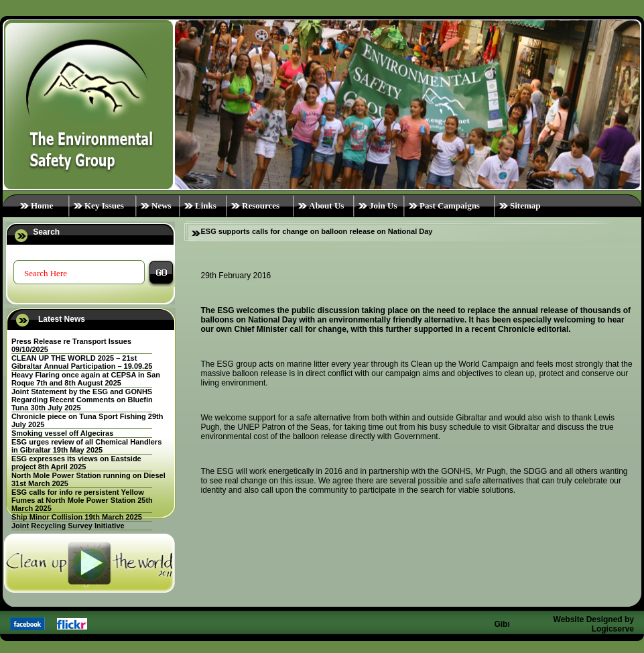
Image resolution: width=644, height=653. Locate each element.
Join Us (383, 205)
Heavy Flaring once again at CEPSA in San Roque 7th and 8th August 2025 (86, 379)
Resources (261, 205)
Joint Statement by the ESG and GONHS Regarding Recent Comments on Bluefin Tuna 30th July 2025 (82, 400)
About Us (326, 205)
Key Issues (104, 205)
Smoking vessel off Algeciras (62, 433)
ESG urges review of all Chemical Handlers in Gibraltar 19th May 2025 (86, 446)
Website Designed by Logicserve (594, 624)
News (162, 205)
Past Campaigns (450, 205)
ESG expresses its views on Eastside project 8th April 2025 (76, 463)
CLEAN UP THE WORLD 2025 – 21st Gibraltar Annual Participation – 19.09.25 (82, 362)
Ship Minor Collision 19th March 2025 (77, 517)
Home (42, 205)
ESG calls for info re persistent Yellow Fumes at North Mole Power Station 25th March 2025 (82, 500)
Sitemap (525, 205)
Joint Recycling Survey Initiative (68, 526)
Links (206, 205)
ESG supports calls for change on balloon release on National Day (317, 231)
